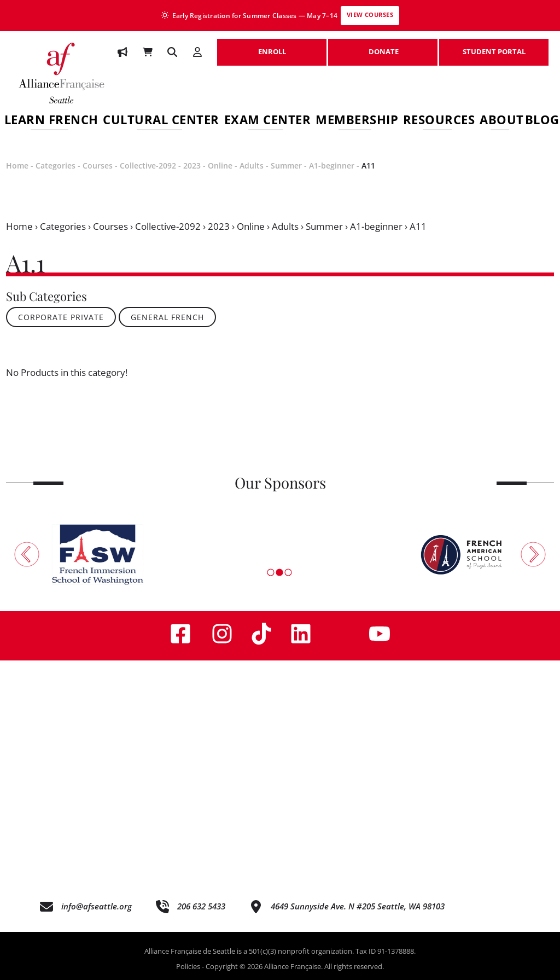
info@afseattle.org (97, 906)
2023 (192, 166)
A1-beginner (332, 166)
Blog (542, 121)
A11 (368, 166)
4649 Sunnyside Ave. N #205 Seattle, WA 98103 (358, 906)
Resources (439, 121)
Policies (188, 966)
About (502, 121)
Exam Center (268, 121)
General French (167, 317)
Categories (56, 166)
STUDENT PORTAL (494, 46)
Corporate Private (61, 317)
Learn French (51, 121)
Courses (98, 166)
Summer (286, 166)
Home (17, 166)
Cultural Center (161, 121)
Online (220, 166)
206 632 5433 (201, 906)
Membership (357, 121)
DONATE (383, 46)
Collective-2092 (148, 166)
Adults (252, 166)
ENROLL (272, 46)
